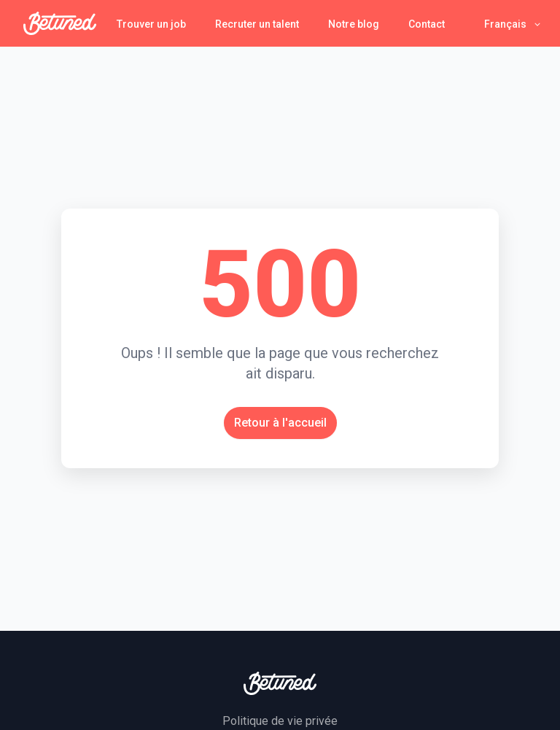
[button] (513, 24)
